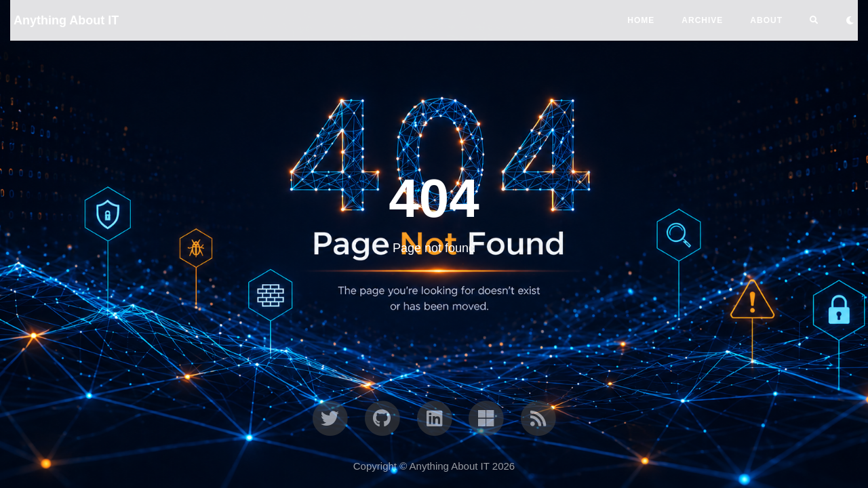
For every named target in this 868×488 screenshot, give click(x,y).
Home (641, 20)
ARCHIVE (702, 20)
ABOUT (766, 20)
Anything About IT (66, 20)
